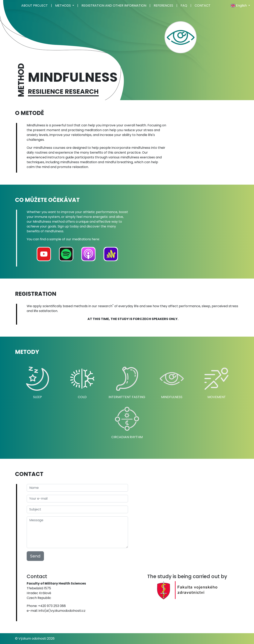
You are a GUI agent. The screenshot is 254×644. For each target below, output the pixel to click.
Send (35, 556)
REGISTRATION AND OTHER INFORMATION (114, 6)
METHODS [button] (63, 6)
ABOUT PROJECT (35, 6)
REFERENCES (163, 6)
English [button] (239, 6)
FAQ (184, 6)
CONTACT (203, 6)
